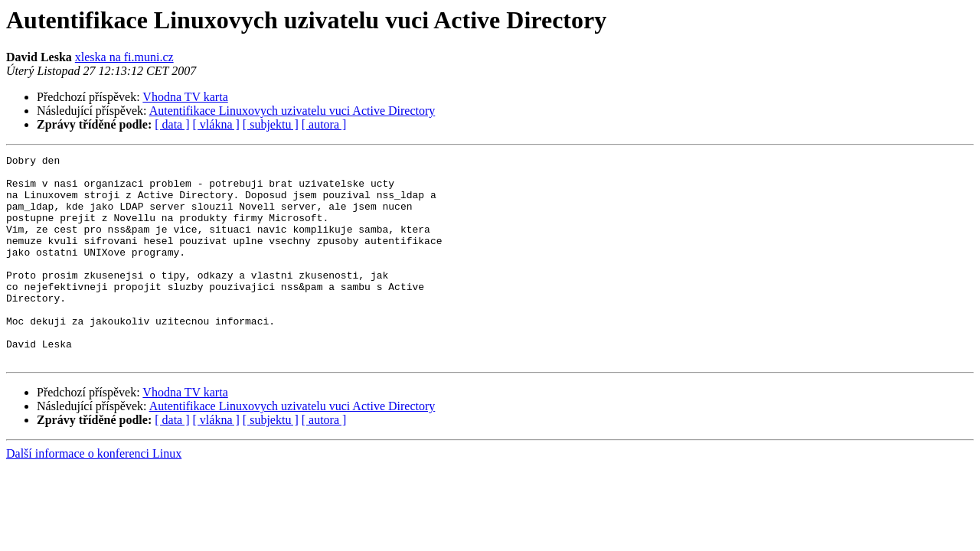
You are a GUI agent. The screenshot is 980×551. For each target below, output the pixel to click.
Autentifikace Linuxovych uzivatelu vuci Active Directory (292, 111)
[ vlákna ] (216, 124)
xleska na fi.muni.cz (124, 57)
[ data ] (172, 124)
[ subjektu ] (271, 124)
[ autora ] (324, 124)
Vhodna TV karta (185, 97)
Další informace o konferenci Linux (94, 495)
